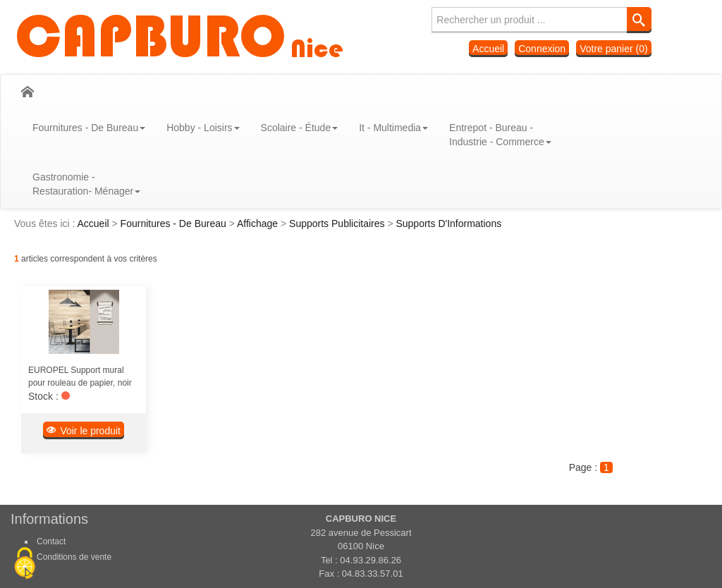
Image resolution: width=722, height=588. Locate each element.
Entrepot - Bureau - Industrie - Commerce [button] (500, 135)
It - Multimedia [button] (393, 128)
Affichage (259, 223)
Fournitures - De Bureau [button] (89, 128)
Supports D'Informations (448, 223)
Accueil (488, 49)
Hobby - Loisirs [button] (203, 128)
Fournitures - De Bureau (175, 223)
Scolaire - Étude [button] (300, 128)
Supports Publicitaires (338, 223)
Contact (51, 541)
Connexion (542, 49)
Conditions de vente (74, 557)
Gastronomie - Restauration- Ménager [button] (86, 184)
